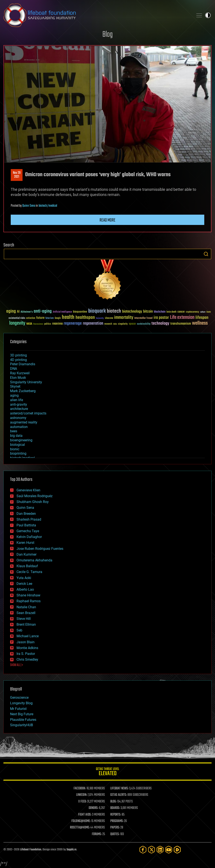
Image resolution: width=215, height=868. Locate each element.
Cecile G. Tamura (29, 572)
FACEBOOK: (80, 789)
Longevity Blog (21, 703)
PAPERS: (115, 828)
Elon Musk (18, 378)
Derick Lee (24, 584)
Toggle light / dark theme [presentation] (208, 15)
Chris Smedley (27, 659)
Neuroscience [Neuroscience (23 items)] (38, 324)
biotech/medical (48, 206)
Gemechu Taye (28, 531)
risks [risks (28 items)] (115, 324)
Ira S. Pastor (26, 654)
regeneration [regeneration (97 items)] (93, 323)
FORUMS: (97, 834)
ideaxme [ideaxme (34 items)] (109, 318)
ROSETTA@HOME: (80, 828)
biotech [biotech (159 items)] (114, 311)
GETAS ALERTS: (119, 795)
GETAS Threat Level (107, 772)
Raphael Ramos (29, 601)
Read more (107, 220)
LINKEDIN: (82, 795)
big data (16, 436)
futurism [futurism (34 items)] (50, 318)
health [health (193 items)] (68, 317)
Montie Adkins (27, 648)
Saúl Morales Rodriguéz (35, 496)
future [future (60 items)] (40, 318)
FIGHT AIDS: (85, 815)
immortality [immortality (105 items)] (124, 318)
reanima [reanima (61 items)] (57, 324)
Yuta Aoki (24, 578)
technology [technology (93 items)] (160, 324)
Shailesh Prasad (29, 519)
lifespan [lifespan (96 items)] (202, 318)
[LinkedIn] (160, 850)
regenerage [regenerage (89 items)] (73, 324)
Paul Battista (26, 525)
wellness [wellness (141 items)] (200, 323)
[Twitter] (151, 850)
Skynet (15, 386)
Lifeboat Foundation (31, 850)
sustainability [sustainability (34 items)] (144, 324)
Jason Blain (26, 642)
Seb (19, 630)
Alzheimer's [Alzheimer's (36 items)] (27, 312)
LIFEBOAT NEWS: (119, 789)
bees (14, 431)
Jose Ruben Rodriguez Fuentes (40, 549)
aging (14, 395)
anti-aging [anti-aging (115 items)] (43, 311)
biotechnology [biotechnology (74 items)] (132, 312)
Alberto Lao (25, 589)
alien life (17, 400)
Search (206, 254)
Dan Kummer (26, 554)
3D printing (18, 355)
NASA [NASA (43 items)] (29, 324)
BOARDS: (115, 808)
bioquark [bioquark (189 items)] (97, 311)
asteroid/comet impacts (28, 413)
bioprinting (18, 453)
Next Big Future (22, 714)
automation (19, 427)
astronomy (18, 418)
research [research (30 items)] (108, 324)
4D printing (18, 360)
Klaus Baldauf (27, 566)
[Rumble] (177, 850)
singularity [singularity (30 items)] (123, 324)
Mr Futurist (18, 709)
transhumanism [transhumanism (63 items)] (181, 324)
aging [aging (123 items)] (11, 311)
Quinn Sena (29, 206)
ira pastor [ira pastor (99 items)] (161, 318)
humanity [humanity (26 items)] (100, 318)
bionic (15, 449)
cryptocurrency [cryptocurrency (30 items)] (192, 312)
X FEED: (82, 802)
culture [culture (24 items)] (203, 312)
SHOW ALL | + (17, 665)
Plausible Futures (23, 720)
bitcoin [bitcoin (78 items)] (148, 312)
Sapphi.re (71, 850)
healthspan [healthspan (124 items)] (85, 318)
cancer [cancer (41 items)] (181, 312)
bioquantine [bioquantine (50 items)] (80, 312)
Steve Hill (24, 619)
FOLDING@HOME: (81, 821)
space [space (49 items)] (132, 324)
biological (17, 445)
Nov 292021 (17, 175)
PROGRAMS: (117, 821)
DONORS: (93, 808)
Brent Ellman (26, 624)
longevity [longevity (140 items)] (17, 323)
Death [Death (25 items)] (209, 312)
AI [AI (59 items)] (18, 312)
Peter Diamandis (23, 364)
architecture (19, 409)
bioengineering (21, 440)
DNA (14, 369)
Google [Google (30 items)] (58, 318)
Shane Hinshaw (28, 595)
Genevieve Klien (28, 490)
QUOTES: (115, 834)
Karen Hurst (25, 543)
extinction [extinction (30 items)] (31, 318)
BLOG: (113, 802)
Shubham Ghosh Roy (33, 502)
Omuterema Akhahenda (34, 560)
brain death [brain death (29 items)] (171, 312)
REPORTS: (116, 815)
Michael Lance (28, 636)
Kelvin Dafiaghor (29, 537)
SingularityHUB (22, 725)
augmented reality (24, 422)
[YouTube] (169, 850)
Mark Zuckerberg (23, 391)
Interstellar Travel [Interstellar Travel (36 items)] (143, 318)
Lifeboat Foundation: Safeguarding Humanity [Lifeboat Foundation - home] (97, 15)
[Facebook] (143, 850)
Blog (107, 35)
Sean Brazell (26, 613)
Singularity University (26, 382)
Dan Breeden (26, 514)
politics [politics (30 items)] (48, 324)
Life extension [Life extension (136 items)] (182, 318)
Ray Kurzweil (20, 373)
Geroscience (19, 698)
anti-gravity (19, 404)
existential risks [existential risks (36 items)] (17, 318)
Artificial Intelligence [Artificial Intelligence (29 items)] (62, 312)
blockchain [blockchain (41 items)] (160, 312)
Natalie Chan (26, 607)
